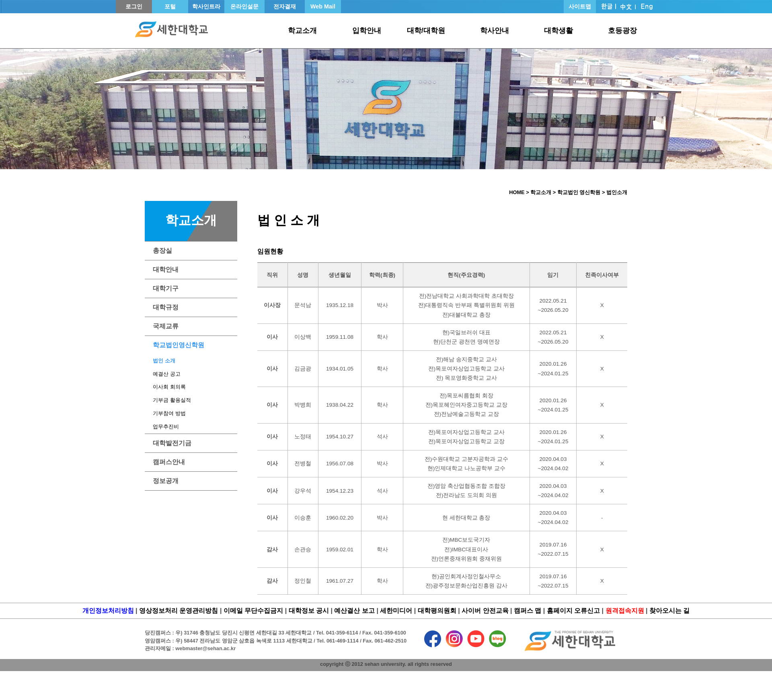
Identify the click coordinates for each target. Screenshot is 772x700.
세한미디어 (396, 611)
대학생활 (558, 31)
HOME (517, 192)
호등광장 (622, 31)
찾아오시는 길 (669, 611)
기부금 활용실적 (172, 400)
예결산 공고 (167, 374)
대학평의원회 (437, 611)
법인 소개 (164, 361)
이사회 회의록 (169, 387)
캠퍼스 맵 (528, 611)
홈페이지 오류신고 (573, 611)
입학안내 (367, 31)
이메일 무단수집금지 (253, 611)
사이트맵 (580, 6)
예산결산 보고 (354, 611)
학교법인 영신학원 (579, 192)
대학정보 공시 (309, 611)
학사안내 (495, 31)
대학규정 (166, 307)
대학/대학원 (426, 31)
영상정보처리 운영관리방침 (179, 611)
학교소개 (302, 31)
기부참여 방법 (169, 413)
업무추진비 (166, 427)
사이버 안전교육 (485, 611)
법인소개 (617, 192)
